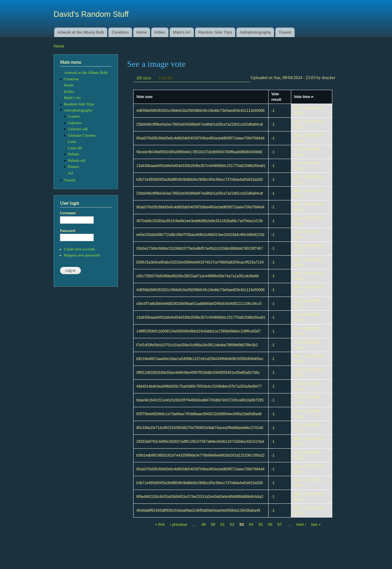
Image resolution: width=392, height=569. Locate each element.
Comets (74, 116)
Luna (72, 142)
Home (142, 32)
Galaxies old (78, 129)
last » (316, 524)
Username (69, 213)
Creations (120, 32)
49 (203, 524)
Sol (71, 173)
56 (270, 524)
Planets (74, 167)
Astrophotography (255, 32)
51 (222, 524)
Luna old (75, 148)
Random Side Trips (215, 32)
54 (251, 524)
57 (280, 524)
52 (232, 524)
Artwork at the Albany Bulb (81, 32)
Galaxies (75, 123)
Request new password (82, 255)
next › (301, 524)
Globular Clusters (82, 135)
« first (160, 524)
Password (69, 231)
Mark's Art (182, 32)
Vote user (145, 97)
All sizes (144, 78)
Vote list (166, 78)
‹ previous (178, 524)
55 (261, 524)
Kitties (160, 32)
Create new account (79, 249)
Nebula (74, 154)
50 (213, 524)
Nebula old (77, 161)
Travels (285, 32)
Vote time (304, 97)
